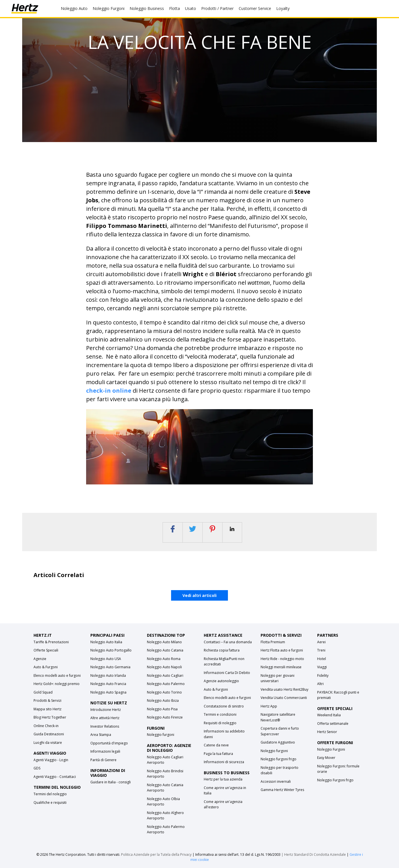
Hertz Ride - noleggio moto (282, 659)
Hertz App (269, 706)
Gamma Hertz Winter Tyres (282, 790)
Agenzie (40, 659)
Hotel (322, 659)
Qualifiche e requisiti (50, 803)
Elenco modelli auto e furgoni (57, 676)
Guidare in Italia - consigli (111, 782)
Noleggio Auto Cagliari (165, 676)
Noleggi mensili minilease (281, 667)
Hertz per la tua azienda (223, 779)
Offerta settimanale (333, 724)
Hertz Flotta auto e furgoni (282, 650)
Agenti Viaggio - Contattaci (55, 777)
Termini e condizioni (220, 714)
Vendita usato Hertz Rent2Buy (284, 689)
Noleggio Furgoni (331, 749)
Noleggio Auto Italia (106, 642)
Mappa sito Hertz (47, 709)
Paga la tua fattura (218, 754)
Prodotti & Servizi (47, 701)
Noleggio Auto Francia (108, 684)
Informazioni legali (105, 751)
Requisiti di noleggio (220, 723)
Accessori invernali (276, 781)
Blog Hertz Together (50, 717)
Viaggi (322, 667)
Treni (321, 650)
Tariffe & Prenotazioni (51, 642)
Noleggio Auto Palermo (166, 684)
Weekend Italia (329, 715)
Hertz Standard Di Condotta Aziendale (315, 855)
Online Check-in (46, 726)
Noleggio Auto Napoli (164, 667)
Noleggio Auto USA (106, 659)
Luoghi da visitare (48, 743)
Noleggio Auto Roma (164, 659)
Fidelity (323, 676)
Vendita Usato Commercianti (284, 698)
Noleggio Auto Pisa (162, 709)
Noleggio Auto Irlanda (108, 676)
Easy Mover (326, 758)
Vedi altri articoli (199, 595)
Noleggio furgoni (161, 735)
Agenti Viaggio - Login (51, 760)
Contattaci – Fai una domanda (228, 642)
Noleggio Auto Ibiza (163, 701)
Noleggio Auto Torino (164, 692)
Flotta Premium (273, 642)
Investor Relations (105, 726)
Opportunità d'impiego (109, 743)
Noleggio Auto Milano (164, 642)
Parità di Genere (103, 760)
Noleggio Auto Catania (165, 650)
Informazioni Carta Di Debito (227, 673)
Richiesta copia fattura (222, 650)
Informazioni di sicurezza (224, 762)
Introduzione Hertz (106, 710)
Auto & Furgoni (46, 667)
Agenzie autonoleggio (221, 681)
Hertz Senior (327, 732)
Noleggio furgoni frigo (279, 759)
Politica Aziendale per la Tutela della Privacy (156, 855)
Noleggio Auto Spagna (108, 692)
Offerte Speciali (46, 650)
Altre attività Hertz (105, 718)
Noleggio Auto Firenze (165, 717)
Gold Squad (43, 692)
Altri (320, 684)
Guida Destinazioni (49, 734)
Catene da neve (216, 745)
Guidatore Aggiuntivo (278, 742)
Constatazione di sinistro (224, 706)
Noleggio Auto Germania (110, 667)
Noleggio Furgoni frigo (335, 780)
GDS (37, 768)
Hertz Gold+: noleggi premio (57, 684)
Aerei (321, 642)
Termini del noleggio (50, 794)
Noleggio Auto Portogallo (111, 650)
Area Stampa (101, 735)
